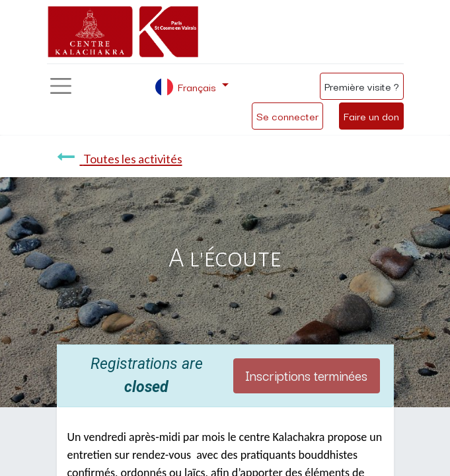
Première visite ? (362, 86)
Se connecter (287, 116)
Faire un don (371, 116)
